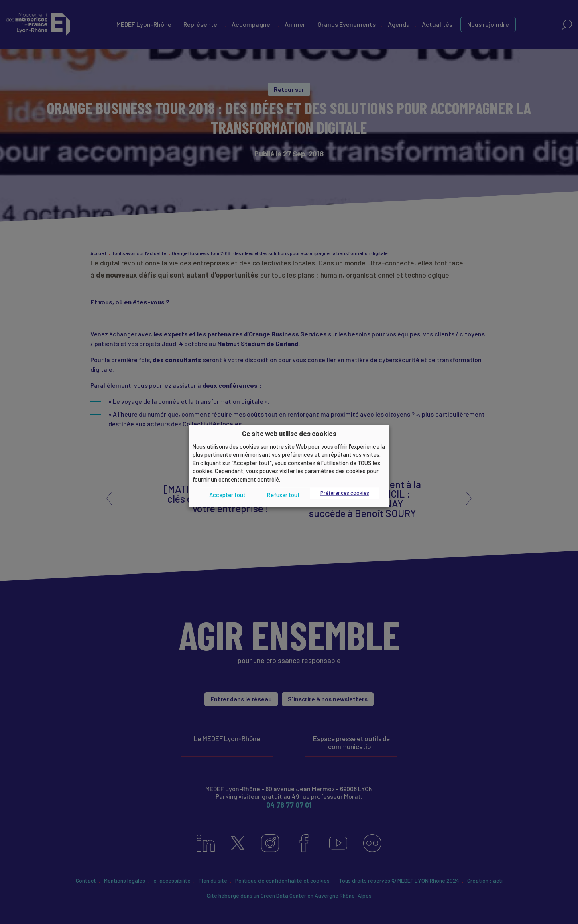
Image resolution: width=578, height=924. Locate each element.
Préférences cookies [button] (345, 493)
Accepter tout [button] (227, 495)
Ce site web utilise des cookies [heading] (289, 433)
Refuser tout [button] (283, 495)
